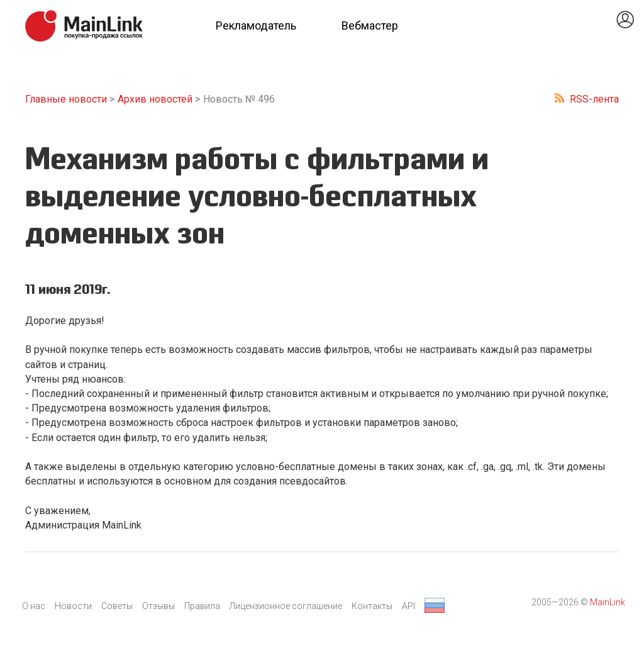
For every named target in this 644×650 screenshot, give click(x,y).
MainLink (608, 602)
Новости (73, 606)
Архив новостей (155, 99)
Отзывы (158, 606)
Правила (202, 606)
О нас (34, 606)
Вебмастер (370, 25)
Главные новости (66, 99)
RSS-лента (594, 99)
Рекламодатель (256, 25)
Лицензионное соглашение (286, 606)
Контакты (372, 606)
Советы (117, 606)
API (408, 606)
